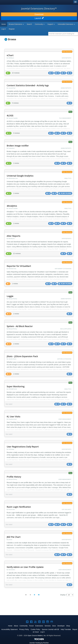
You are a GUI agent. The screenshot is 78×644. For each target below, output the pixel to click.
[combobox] (63, 34)
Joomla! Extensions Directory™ (39, 8)
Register (12, 29)
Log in (4, 29)
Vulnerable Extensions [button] (66, 24)
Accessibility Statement (9, 629)
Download (39, 14)
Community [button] (40, 24)
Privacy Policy (24, 629)
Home (4, 24)
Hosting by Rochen (39, 643)
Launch (39, 18)
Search (29, 24)
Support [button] (51, 24)
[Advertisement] (31, 608)
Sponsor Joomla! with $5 (50, 629)
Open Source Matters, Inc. (37, 636)
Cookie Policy (35, 629)
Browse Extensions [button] (16, 24)
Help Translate (66, 629)
